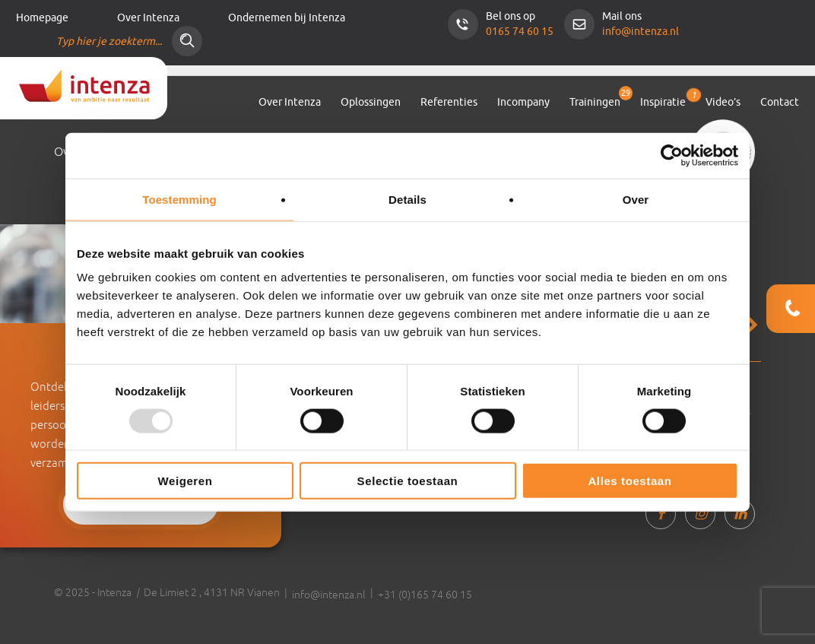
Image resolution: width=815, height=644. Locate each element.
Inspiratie (663, 99)
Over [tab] (636, 199)
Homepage (42, 18)
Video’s (723, 102)
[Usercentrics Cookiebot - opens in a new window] (672, 155)
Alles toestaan (629, 481)
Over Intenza (148, 18)
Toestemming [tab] (179, 199)
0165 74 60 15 (520, 32)
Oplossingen (371, 102)
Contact (780, 102)
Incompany (523, 102)
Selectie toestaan (408, 481)
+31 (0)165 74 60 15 (425, 595)
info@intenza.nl (641, 32)
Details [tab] (407, 199)
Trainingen (595, 102)
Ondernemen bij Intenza (287, 18)
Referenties (449, 102)
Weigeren (185, 481)
